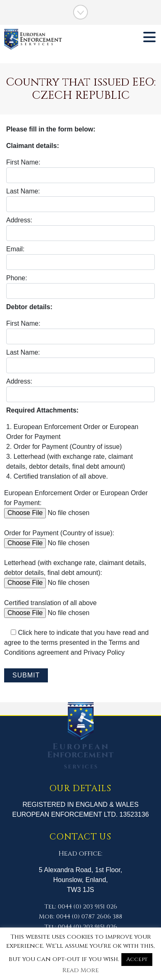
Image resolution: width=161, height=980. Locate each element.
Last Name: (80, 200)
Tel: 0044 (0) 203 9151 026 (81, 907)
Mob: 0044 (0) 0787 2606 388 (80, 917)
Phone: (80, 287)
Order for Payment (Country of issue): (67, 538)
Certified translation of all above (67, 608)
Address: (80, 229)
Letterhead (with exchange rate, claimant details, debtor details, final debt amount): (75, 573)
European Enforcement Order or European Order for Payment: (76, 503)
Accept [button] (137, 959)
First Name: (80, 171)
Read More (80, 970)
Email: (80, 258)
